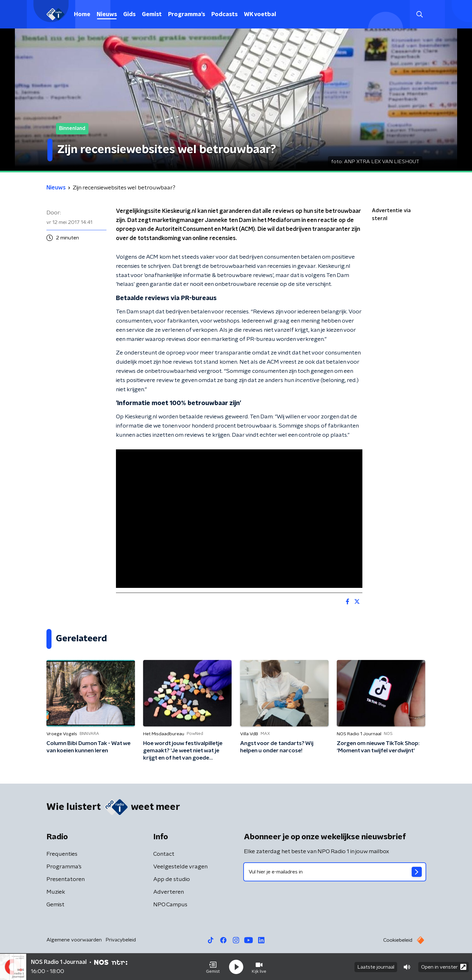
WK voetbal (260, 15)
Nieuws (107, 15)
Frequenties (62, 854)
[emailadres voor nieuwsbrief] (335, 872)
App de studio (172, 879)
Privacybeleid (121, 940)
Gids (129, 15)
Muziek (56, 892)
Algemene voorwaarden (74, 940)
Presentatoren (66, 879)
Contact (164, 854)
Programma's (187, 15)
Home (82, 15)
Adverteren (169, 892)
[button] (213, 967)
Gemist (152, 15)
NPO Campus (170, 905)
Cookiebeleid (398, 940)
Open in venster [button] (444, 967)
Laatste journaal (376, 967)
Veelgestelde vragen (180, 867)
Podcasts (224, 15)
